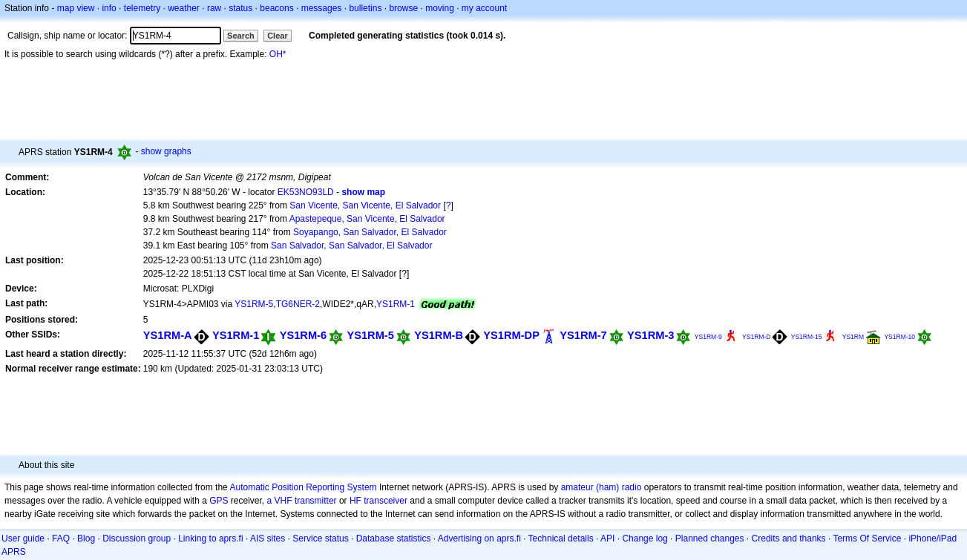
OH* (278, 54)
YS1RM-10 (899, 337)
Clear (278, 36)
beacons (276, 8)
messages (322, 8)
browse (403, 8)
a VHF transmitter (302, 501)
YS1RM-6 (303, 335)
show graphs (166, 151)
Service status (320, 538)
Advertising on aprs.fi (479, 538)
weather (184, 8)
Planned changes (710, 538)
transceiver (386, 501)
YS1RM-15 (807, 337)
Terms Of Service (867, 538)
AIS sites (268, 538)
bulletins (365, 8)
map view (76, 8)
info (109, 8)
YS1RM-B (439, 335)
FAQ (61, 538)
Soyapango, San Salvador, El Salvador (370, 232)
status (240, 8)
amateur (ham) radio (601, 487)
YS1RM (853, 337)
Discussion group (137, 538)
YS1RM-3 (650, 335)
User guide (23, 538)
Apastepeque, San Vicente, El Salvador (367, 219)
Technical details (561, 538)
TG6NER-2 (298, 304)
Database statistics (394, 538)
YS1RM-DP (511, 335)
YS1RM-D (756, 337)
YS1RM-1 (396, 304)
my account (484, 8)
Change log (645, 538)
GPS (219, 501)
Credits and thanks (789, 538)
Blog (86, 538)
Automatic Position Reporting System (303, 487)
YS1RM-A (168, 335)
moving (440, 8)
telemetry (142, 8)
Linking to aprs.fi (210, 538)
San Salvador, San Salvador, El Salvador (351, 246)
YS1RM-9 (708, 337)
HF (355, 501)
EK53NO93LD (306, 192)
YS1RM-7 (583, 335)
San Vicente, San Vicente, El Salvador (365, 205)
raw (214, 8)
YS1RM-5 (254, 304)
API (607, 538)
